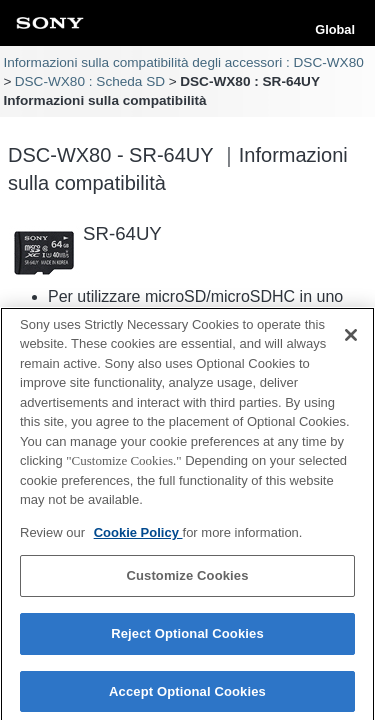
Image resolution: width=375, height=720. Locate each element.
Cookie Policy (138, 536)
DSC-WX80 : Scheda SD (90, 81)
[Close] (351, 339)
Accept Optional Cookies (187, 695)
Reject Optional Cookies (187, 638)
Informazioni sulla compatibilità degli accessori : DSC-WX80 (183, 62)
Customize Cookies (187, 580)
